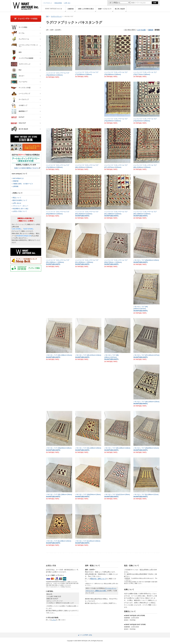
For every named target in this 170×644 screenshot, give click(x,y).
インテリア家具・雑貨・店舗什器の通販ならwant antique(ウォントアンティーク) (26, 6)
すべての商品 (19, 27)
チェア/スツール (20, 39)
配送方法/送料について (20, 200)
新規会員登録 (58, 3)
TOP (47, 16)
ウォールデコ (19, 82)
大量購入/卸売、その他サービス (23, 184)
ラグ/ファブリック (56, 16)
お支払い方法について (20, 211)
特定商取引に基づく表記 (20, 209)
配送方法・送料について (98, 579)
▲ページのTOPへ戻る (85, 635)
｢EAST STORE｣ (28, 229)
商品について (17, 198)
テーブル (18, 33)
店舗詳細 (16, 181)
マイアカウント (48, 3)
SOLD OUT (18, 123)
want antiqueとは (18, 178)
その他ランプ (19, 105)
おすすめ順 (141, 30)
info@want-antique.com (24, 236)
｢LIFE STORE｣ (16, 229)
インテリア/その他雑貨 (22, 58)
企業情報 (16, 186)
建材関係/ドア (19, 111)
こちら (54, 620)
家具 (16, 52)
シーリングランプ (20, 94)
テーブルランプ (20, 100)
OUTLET (18, 117)
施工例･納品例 (19, 129)
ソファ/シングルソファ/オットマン (24, 45)
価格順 (151, 30)
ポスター (18, 76)
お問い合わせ (17, 203)
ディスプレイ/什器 (21, 88)
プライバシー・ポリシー (20, 206)
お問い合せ (67, 3)
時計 (16, 70)
